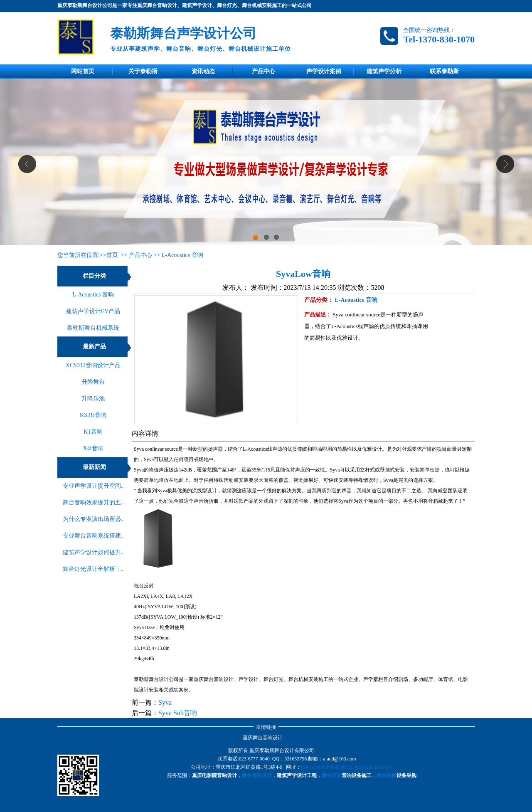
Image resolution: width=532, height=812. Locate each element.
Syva (165, 702)
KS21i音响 (93, 415)
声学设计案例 (324, 71)
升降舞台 (93, 382)
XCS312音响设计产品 (93, 365)
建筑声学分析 (384, 71)
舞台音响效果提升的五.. (93, 502)
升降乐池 (93, 399)
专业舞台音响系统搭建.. (93, 536)
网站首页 (83, 71)
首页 (112, 255)
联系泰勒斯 (444, 71)
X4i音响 (93, 448)
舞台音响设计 (257, 775)
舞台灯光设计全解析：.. (93, 569)
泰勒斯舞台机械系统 (93, 328)
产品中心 (264, 71)
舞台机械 (387, 775)
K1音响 (93, 432)
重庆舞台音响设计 (263, 738)
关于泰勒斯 (143, 71)
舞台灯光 (332, 775)
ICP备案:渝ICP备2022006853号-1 (357, 767)
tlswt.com (311, 767)
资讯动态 (203, 71)
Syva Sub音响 (178, 713)
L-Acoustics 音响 (182, 255)
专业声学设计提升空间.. (93, 486)
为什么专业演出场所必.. (93, 519)
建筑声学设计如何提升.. (93, 552)
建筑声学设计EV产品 (93, 311)
